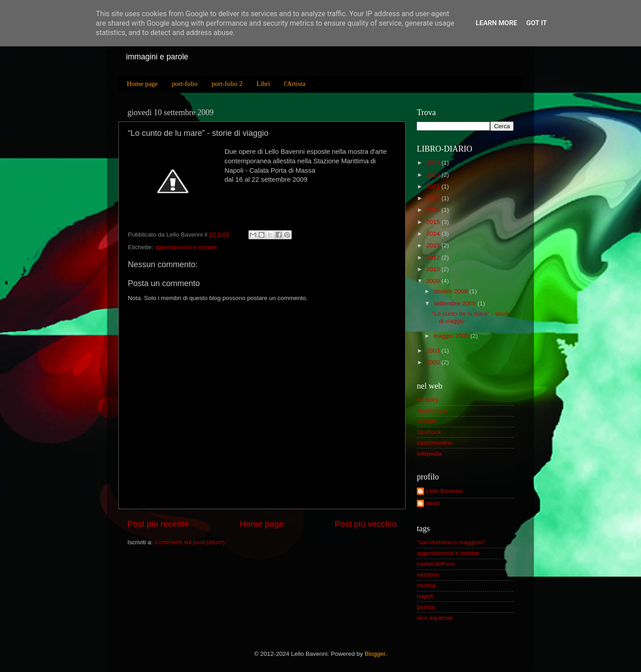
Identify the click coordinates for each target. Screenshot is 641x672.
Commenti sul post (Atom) (190, 542)
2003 (433, 351)
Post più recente (158, 524)
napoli (425, 596)
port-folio (185, 84)
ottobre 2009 (451, 291)
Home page (142, 84)
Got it (537, 23)
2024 (433, 163)
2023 (433, 175)
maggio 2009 (451, 336)
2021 (433, 186)
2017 (433, 198)
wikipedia (429, 454)
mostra (426, 585)
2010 (433, 269)
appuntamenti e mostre (186, 247)
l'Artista (295, 84)
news (433, 503)
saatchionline (435, 443)
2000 (433, 362)
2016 (433, 210)
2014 (433, 234)
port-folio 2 (227, 84)
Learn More (497, 23)
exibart (426, 421)
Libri (263, 84)
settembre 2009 (455, 303)
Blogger (375, 654)
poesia (426, 607)
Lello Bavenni (444, 491)
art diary (428, 400)
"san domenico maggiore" (451, 542)
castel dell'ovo (436, 564)
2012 (433, 258)
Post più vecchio (366, 524)
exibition (428, 575)
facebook (429, 432)
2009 (433, 281)
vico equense (435, 618)
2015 (433, 222)
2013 (433, 245)
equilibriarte (433, 410)
